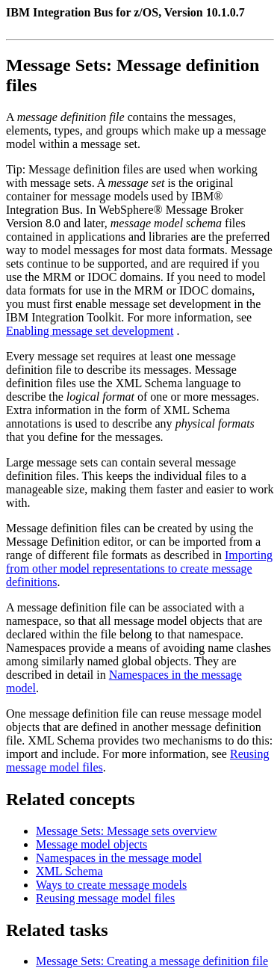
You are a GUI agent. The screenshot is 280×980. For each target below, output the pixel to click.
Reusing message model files (105, 898)
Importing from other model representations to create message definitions (139, 568)
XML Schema (69, 871)
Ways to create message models (111, 885)
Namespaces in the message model (119, 858)
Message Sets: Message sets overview (127, 831)
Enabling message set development (90, 331)
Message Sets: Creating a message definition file (152, 961)
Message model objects (91, 844)
